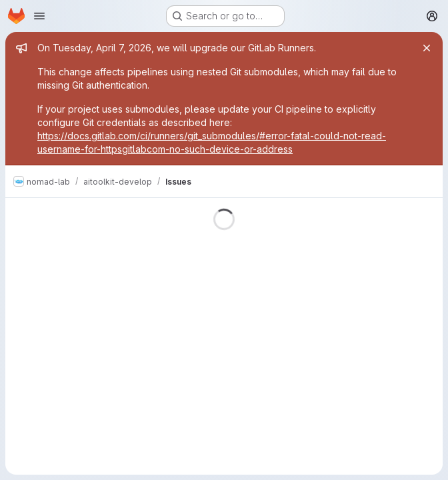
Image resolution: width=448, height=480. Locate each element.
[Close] (427, 48)
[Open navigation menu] (39, 16)
